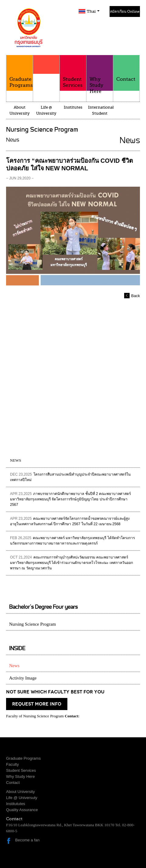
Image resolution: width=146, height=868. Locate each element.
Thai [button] (93, 11)
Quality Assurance (22, 810)
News (14, 666)
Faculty (46, 76)
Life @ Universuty (22, 798)
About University (20, 110)
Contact (126, 69)
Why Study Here (100, 75)
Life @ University (46, 110)
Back (136, 296)
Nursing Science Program (32, 624)
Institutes (73, 107)
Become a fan (27, 840)
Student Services (73, 72)
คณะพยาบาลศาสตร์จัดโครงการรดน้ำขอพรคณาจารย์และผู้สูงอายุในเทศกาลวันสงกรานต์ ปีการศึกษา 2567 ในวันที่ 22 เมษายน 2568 (70, 521)
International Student (101, 110)
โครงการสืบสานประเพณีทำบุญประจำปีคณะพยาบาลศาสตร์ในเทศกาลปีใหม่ (70, 477)
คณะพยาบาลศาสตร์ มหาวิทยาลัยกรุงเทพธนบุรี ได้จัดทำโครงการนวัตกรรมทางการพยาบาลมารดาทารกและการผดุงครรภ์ (72, 541)
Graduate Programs (20, 72)
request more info (37, 704)
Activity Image (23, 678)
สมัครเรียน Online (125, 11)
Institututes (16, 804)
